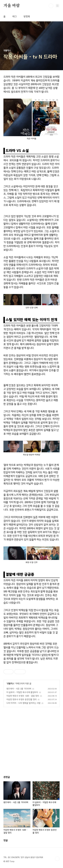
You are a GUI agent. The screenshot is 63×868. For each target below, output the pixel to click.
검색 (51, 6)
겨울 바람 (12, 6)
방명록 (27, 17)
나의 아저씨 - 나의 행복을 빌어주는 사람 (23, 703)
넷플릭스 (11, 684)
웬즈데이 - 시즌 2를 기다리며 (19, 689)
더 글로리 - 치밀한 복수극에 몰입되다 (22, 692)
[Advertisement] (31, 744)
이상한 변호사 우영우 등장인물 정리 (21, 700)
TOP (57, 859)
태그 (15, 17)
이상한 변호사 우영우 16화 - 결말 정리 (23, 696)
